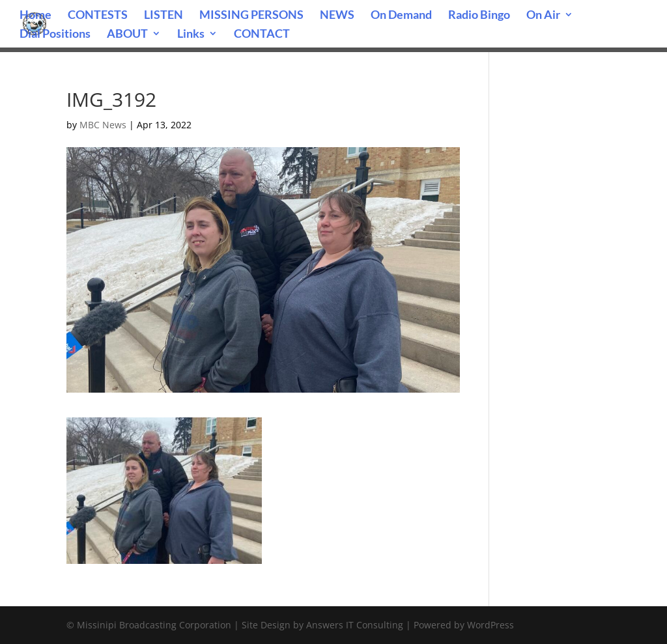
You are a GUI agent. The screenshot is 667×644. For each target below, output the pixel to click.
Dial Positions (55, 35)
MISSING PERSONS (251, 16)
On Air (543, 16)
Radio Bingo (479, 16)
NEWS (337, 16)
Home (35, 16)
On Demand (401, 16)
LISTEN (163, 16)
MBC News (103, 125)
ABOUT (127, 35)
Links (191, 35)
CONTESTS (98, 16)
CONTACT (262, 35)
